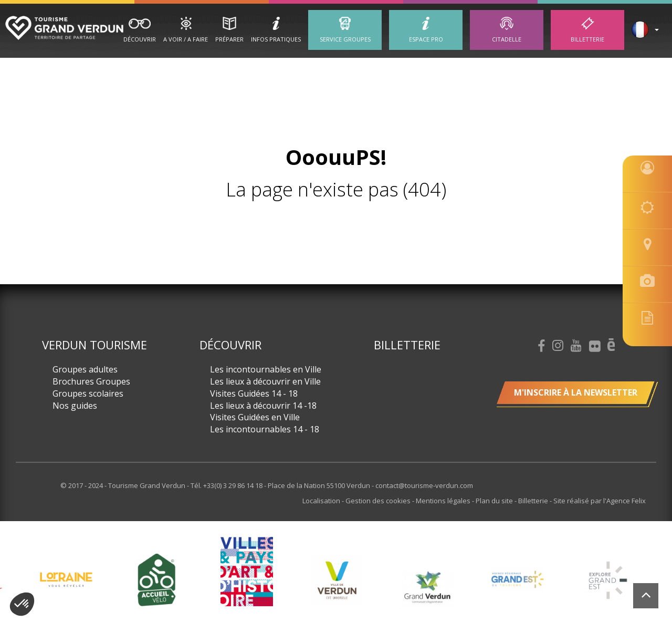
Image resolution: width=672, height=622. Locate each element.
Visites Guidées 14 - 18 (254, 393)
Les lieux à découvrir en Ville (265, 381)
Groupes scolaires (88, 393)
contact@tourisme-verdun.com (424, 485)
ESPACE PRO (426, 39)
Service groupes (345, 39)
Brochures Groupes (91, 381)
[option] (337, 580)
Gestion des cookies (379, 501)
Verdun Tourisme (94, 345)
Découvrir (140, 39)
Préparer (229, 39)
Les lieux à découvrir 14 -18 (263, 406)
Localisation (322, 501)
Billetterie (587, 39)
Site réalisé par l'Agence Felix (600, 501)
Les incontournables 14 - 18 (265, 429)
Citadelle (507, 39)
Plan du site (495, 501)
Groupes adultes (85, 369)
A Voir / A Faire (186, 39)
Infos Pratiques (276, 39)
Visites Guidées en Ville (255, 417)
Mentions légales (444, 501)
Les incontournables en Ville (266, 369)
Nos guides (75, 406)
